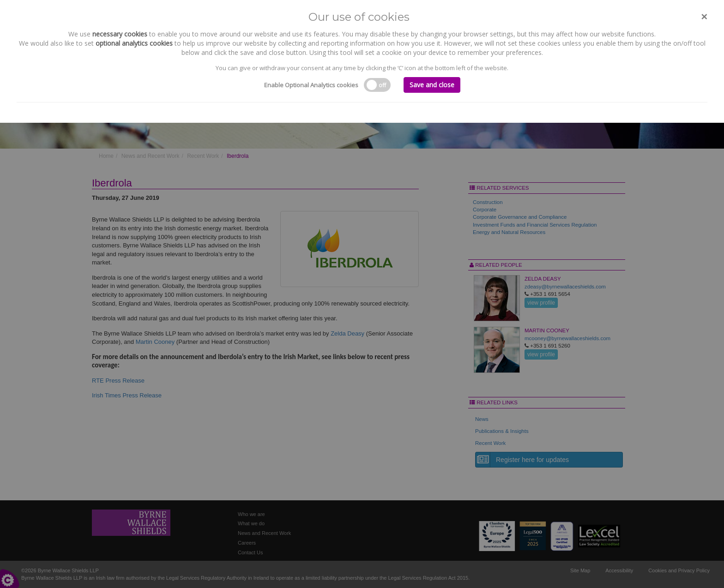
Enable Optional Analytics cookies (311, 85)
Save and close (432, 85)
